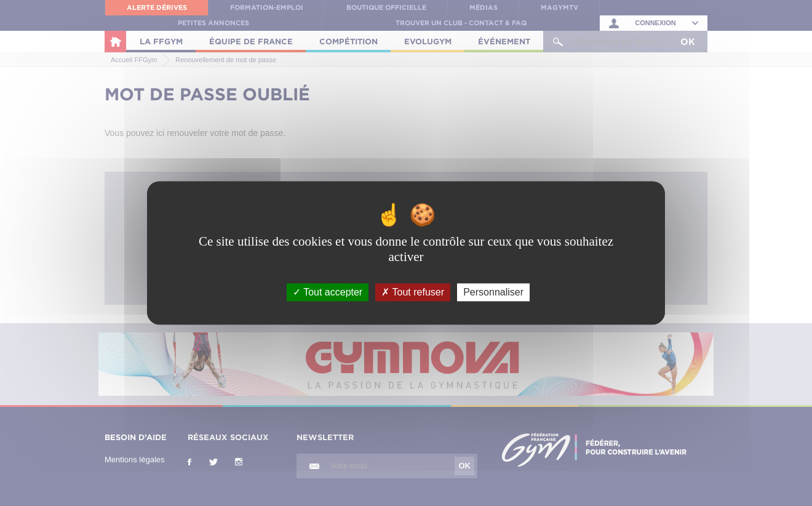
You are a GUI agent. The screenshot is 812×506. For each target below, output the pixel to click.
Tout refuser (413, 292)
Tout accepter (328, 292)
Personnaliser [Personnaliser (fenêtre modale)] (493, 292)
